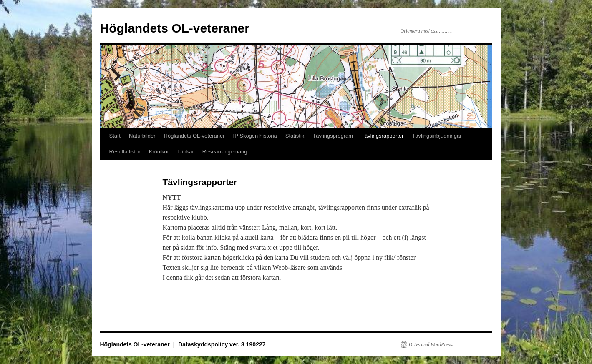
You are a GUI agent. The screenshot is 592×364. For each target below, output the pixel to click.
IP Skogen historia (255, 136)
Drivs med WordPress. (431, 344)
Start (115, 136)
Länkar (186, 152)
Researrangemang (225, 152)
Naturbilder (142, 136)
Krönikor (159, 152)
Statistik (295, 136)
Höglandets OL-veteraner (175, 28)
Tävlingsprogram (333, 136)
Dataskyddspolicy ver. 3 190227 (222, 344)
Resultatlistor (125, 152)
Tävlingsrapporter (382, 136)
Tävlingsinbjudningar (437, 136)
